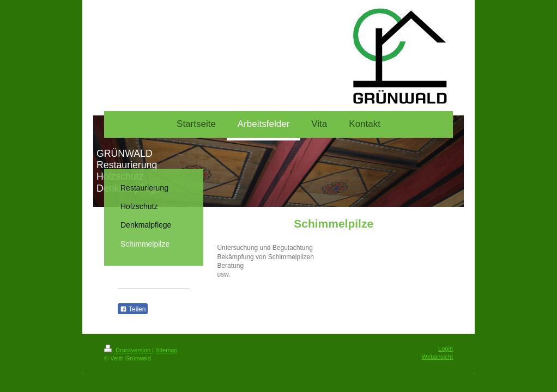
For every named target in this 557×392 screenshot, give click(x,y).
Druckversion (128, 350)
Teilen (133, 309)
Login (446, 348)
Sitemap (166, 350)
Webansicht (437, 357)
